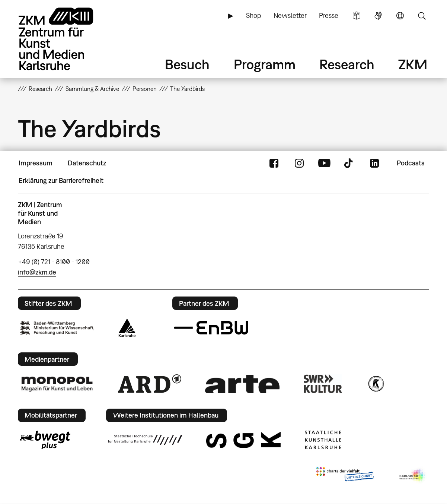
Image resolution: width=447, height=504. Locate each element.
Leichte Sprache (357, 16)
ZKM (413, 64)
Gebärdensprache (378, 16)
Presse (329, 15)
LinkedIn (374, 163)
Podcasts (411, 163)
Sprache (400, 16)
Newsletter (290, 15)
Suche (422, 16)
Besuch (187, 64)
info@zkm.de (37, 272)
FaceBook (274, 163)
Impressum (36, 163)
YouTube (324, 163)
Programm (265, 64)
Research (347, 64)
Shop (253, 15)
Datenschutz (87, 163)
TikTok (349, 163)
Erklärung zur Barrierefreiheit (61, 180)
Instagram (299, 163)
